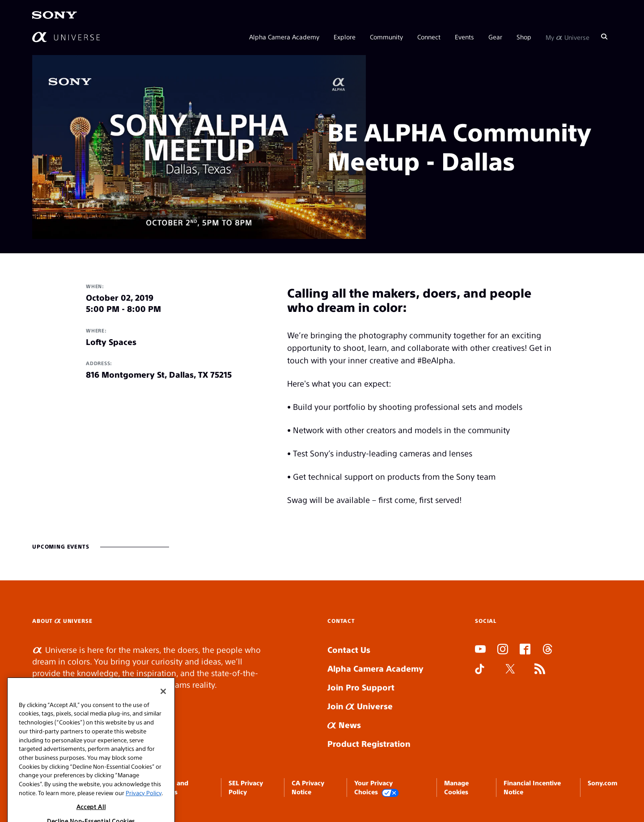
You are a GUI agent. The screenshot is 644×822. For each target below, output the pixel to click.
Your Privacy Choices (377, 788)
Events (464, 37)
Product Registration (369, 743)
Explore (345, 37)
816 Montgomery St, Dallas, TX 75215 (159, 375)
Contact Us (349, 650)
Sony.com (602, 783)
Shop (524, 37)
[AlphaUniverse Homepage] (66, 37)
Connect (429, 37)
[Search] (604, 37)
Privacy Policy (144, 808)
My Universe (568, 37)
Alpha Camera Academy (284, 37)
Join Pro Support (361, 687)
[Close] (163, 707)
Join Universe (360, 706)
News (344, 725)
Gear (495, 37)
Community (386, 37)
